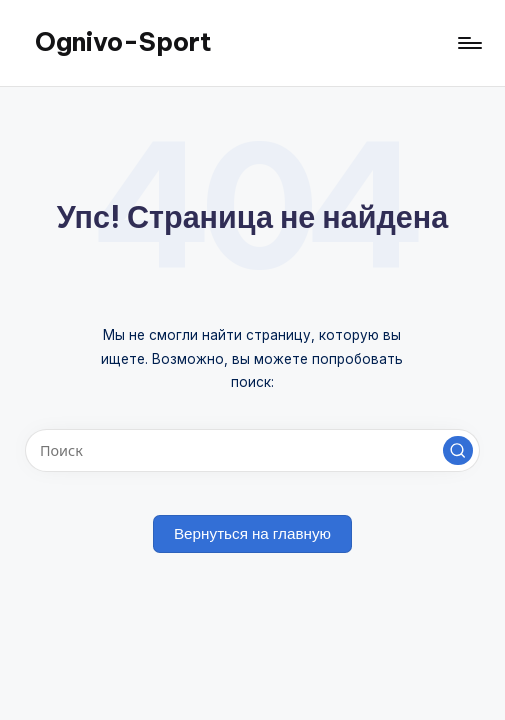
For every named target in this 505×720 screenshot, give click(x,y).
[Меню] (468, 43)
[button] (458, 451)
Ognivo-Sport (123, 42)
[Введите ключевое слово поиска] (252, 450)
